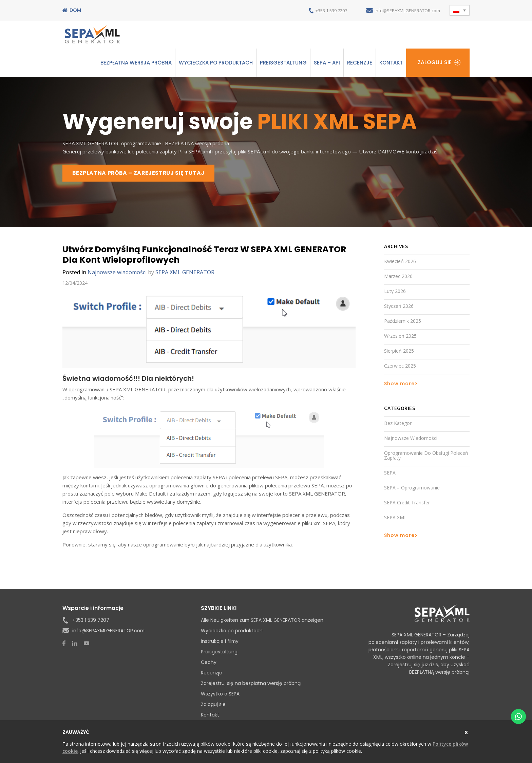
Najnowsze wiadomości (117, 273)
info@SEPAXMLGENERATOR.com (403, 10)
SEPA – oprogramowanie (412, 488)
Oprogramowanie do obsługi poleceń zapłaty (426, 456)
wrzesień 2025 (400, 337)
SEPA (390, 473)
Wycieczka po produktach (216, 63)
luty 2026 (395, 292)
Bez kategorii (399, 424)
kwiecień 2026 (400, 262)
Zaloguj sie (435, 63)
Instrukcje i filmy (220, 642)
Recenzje (360, 63)
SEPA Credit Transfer (407, 503)
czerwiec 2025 (400, 366)
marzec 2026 (398, 277)
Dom (75, 10)
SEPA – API (327, 63)
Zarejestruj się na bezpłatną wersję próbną (251, 684)
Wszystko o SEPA (220, 694)
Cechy (209, 663)
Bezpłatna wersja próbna (136, 63)
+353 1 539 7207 (319, 10)
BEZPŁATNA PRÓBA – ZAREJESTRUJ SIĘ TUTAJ (140, 173)
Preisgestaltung (283, 63)
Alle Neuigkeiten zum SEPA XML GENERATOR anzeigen (263, 621)
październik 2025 (403, 322)
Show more (399, 384)
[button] (459, 10)
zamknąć (467, 731)
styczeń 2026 (399, 307)
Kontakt (391, 63)
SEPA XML (395, 518)
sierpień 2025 (399, 351)
